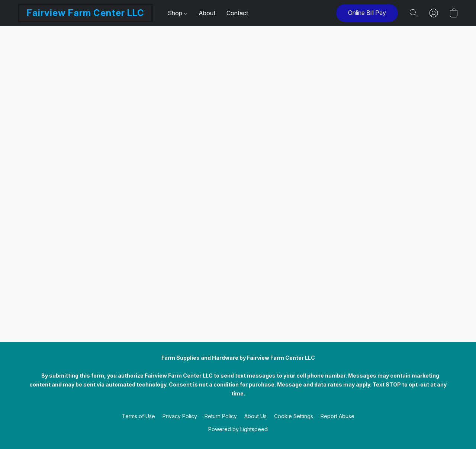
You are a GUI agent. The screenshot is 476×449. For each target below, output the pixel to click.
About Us (255, 416)
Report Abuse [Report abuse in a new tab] (337, 416)
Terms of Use (139, 416)
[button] (85, 13)
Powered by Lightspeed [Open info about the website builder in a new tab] (238, 429)
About (207, 13)
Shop (177, 13)
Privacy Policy (180, 416)
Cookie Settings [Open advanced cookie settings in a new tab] (294, 416)
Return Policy (221, 416)
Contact (237, 13)
